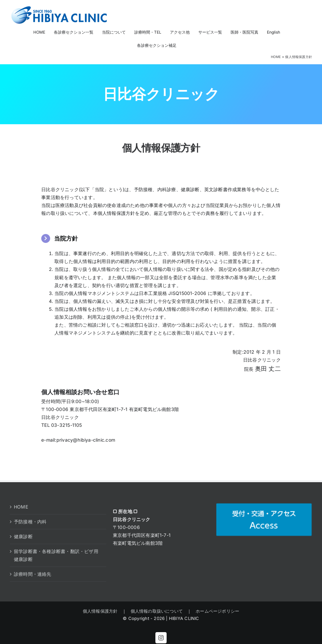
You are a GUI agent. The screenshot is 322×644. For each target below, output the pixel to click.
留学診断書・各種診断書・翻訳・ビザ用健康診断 (56, 555)
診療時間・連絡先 (33, 574)
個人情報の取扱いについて (157, 611)
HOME (276, 57)
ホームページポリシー (215, 611)
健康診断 (23, 536)
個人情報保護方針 (102, 611)
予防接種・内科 (30, 522)
